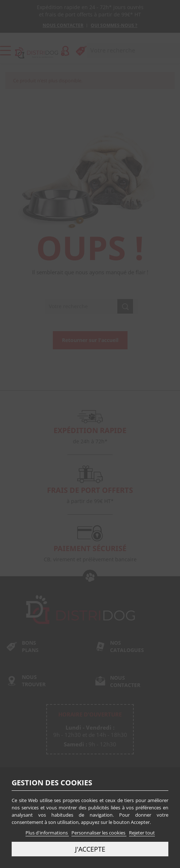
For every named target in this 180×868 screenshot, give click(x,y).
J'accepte (90, 849)
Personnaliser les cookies (99, 833)
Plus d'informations (47, 833)
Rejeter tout (142, 833)
